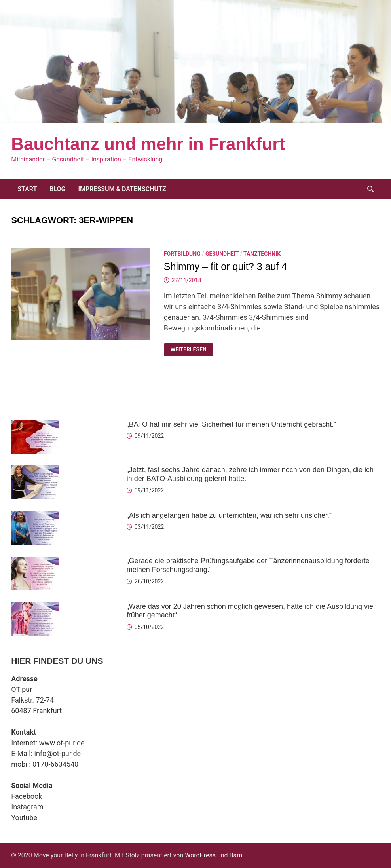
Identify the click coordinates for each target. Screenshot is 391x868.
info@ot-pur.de (58, 753)
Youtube (24, 818)
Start (27, 189)
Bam (236, 855)
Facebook (27, 796)
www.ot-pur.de (62, 743)
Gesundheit (222, 254)
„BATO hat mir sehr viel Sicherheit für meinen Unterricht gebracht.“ (232, 424)
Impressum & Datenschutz (122, 189)
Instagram (27, 807)
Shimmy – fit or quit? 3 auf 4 (225, 266)
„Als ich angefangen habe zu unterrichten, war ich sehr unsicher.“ (229, 515)
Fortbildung (182, 254)
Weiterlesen (188, 350)
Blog (57, 189)
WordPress (200, 855)
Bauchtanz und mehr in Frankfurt (148, 144)
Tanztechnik (262, 254)
